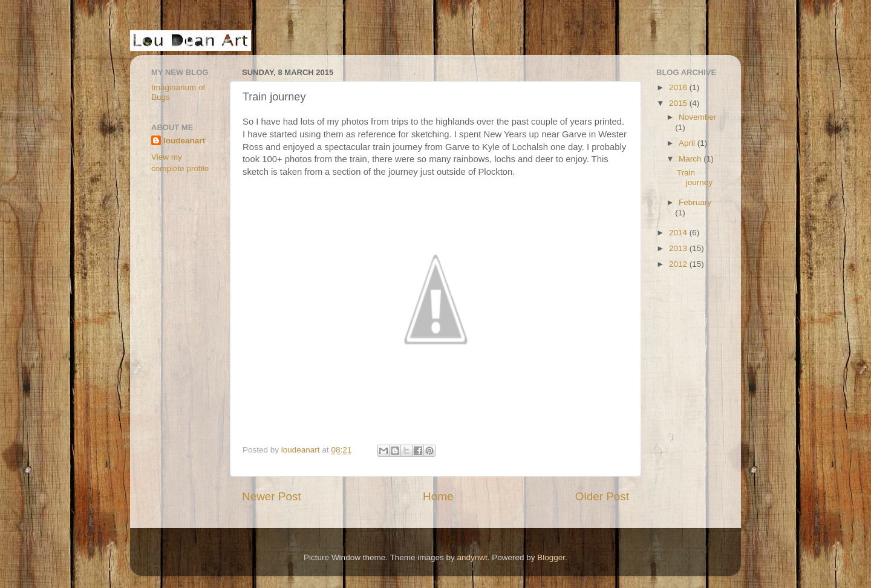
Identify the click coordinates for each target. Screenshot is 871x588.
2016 (679, 87)
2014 (679, 233)
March (691, 159)
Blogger (551, 557)
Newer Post (272, 496)
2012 (679, 264)
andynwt (472, 557)
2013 (679, 248)
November (697, 117)
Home (438, 496)
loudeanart (184, 141)
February (695, 202)
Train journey (695, 178)
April (688, 143)
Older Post (602, 496)
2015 (679, 103)
